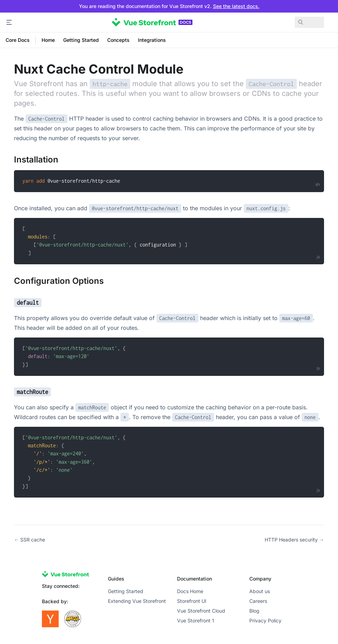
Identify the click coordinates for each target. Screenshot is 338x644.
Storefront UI (192, 601)
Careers (258, 601)
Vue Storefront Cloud (201, 611)
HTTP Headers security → (294, 540)
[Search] (296, 22)
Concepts (118, 40)
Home (48, 40)
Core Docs (18, 40)
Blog (254, 611)
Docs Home (190, 591)
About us (260, 591)
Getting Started (81, 40)
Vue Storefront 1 (196, 620)
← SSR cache (30, 540)
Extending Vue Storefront (137, 601)
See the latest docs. (236, 6)
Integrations (152, 40)
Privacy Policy (265, 620)
